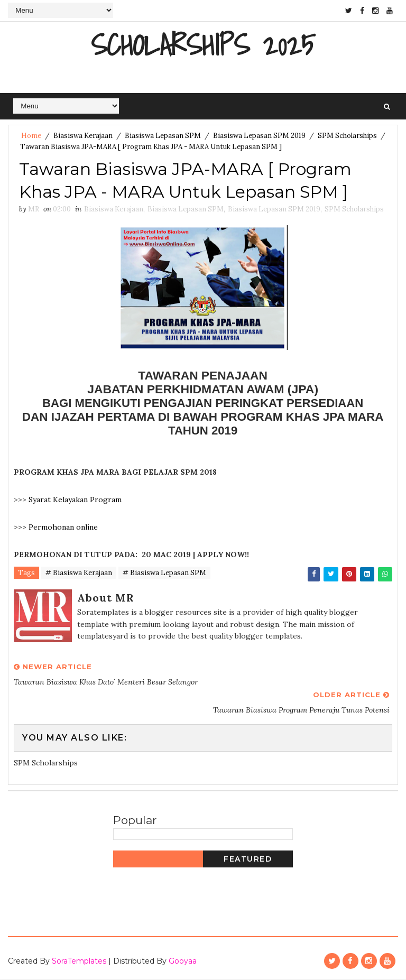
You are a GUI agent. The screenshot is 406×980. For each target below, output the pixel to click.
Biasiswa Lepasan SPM (163, 136)
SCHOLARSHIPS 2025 (203, 45)
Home (31, 136)
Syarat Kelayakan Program (75, 501)
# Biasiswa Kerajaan (79, 574)
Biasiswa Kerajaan (83, 136)
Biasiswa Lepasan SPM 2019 (259, 136)
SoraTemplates (79, 961)
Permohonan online (64, 528)
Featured (248, 859)
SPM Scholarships (347, 136)
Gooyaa (183, 961)
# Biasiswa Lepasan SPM (164, 574)
